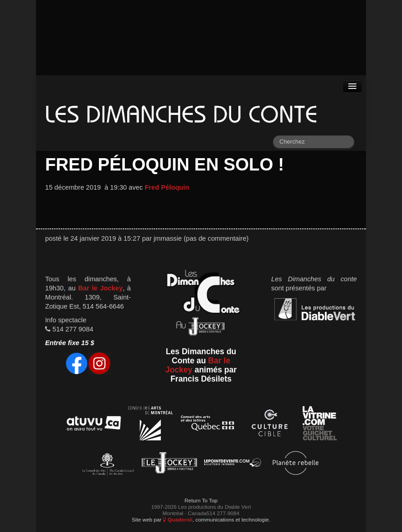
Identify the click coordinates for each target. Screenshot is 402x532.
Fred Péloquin (167, 187)
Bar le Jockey (100, 288)
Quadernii (178, 519)
